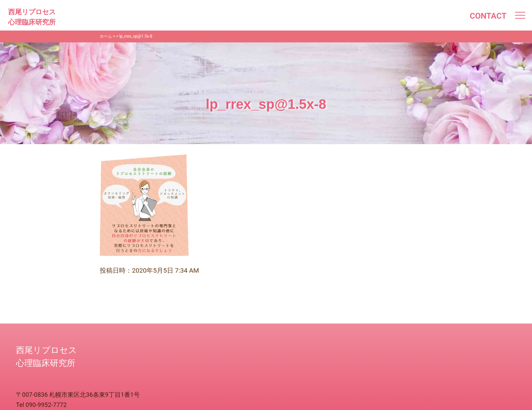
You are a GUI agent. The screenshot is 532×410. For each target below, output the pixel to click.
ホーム (106, 36)
